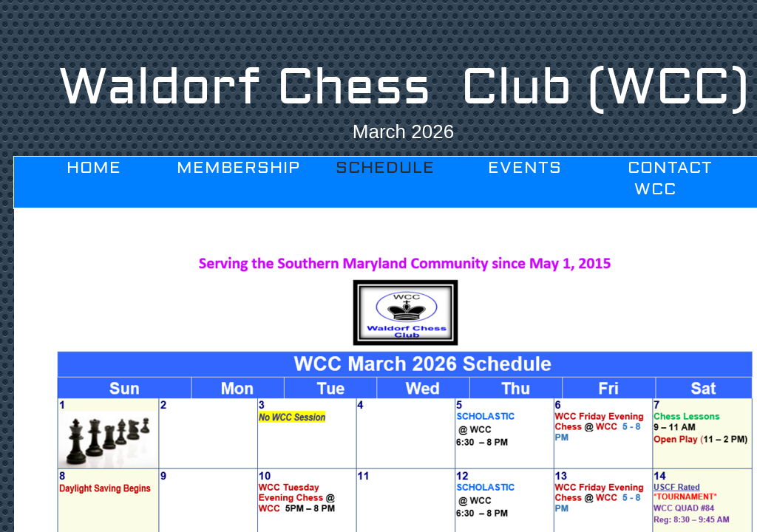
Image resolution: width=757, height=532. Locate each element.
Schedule (385, 168)
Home (94, 168)
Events (525, 168)
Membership (238, 168)
